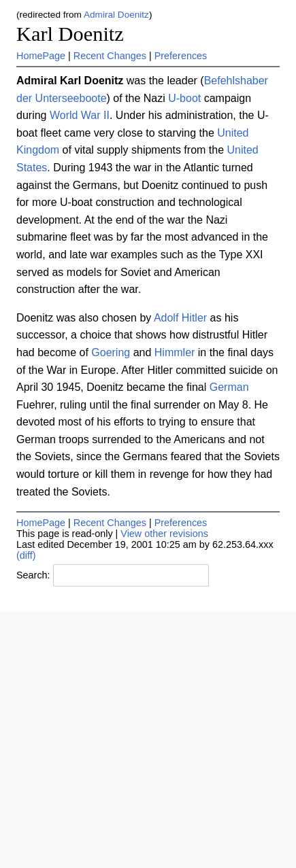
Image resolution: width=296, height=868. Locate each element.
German (229, 387)
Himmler (175, 352)
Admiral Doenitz (116, 15)
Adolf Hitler (180, 318)
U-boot (184, 98)
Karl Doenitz (70, 34)
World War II (80, 115)
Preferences (181, 56)
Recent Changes (110, 56)
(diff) (26, 555)
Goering (111, 352)
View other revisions (164, 534)
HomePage (41, 56)
